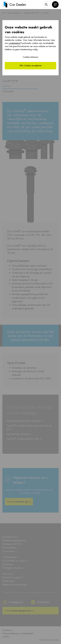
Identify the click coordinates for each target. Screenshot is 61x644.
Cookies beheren (30, 57)
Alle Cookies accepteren (31, 66)
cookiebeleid (14, 43)
